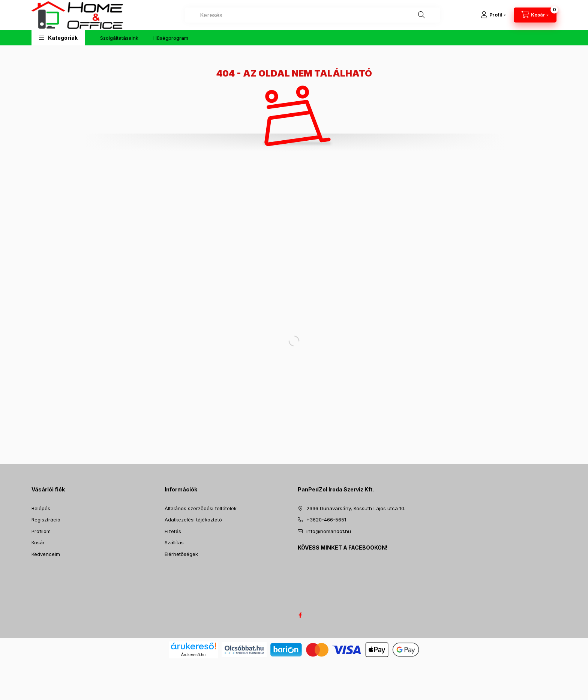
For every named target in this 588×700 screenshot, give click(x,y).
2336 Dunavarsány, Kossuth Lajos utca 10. (356, 508)
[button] (58, 38)
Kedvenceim (46, 554)
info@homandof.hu (329, 531)
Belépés (41, 508)
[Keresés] (421, 15)
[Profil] (493, 15)
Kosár (38, 542)
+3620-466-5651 (326, 520)
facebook (300, 615)
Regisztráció (46, 520)
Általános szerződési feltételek (201, 508)
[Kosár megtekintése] (535, 15)
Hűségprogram (171, 38)
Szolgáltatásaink (119, 38)
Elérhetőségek (181, 554)
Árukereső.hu (193, 655)
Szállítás (174, 542)
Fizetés (173, 531)
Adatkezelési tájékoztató (193, 520)
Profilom (41, 531)
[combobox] (312, 15)
